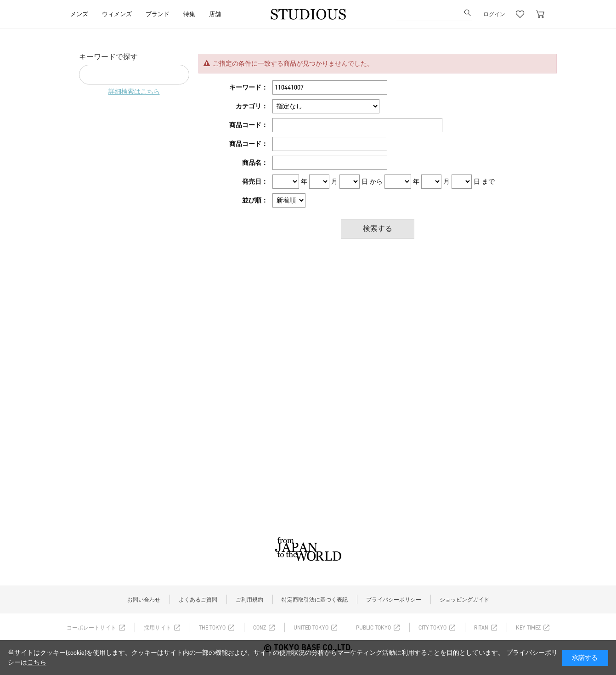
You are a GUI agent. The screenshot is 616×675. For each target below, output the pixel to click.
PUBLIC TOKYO (373, 628)
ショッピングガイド (464, 600)
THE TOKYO (212, 628)
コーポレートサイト (91, 628)
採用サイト (158, 628)
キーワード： (249, 87)
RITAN (481, 628)
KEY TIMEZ (528, 628)
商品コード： (249, 125)
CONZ (260, 628)
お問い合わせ (144, 600)
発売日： (255, 182)
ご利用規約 (249, 600)
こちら (37, 662)
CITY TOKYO (432, 628)
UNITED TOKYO (311, 628)
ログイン (494, 14)
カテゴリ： (252, 106)
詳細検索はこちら (134, 92)
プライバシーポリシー (394, 600)
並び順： (255, 200)
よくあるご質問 (198, 600)
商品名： (255, 163)
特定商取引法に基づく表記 (315, 600)
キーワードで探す (108, 57)
